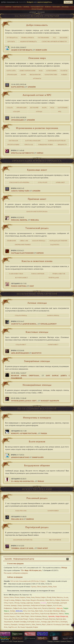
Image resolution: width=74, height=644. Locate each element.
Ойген (39, 587)
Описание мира (37, 58)
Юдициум (14, 624)
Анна (55, 587)
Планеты (64, 71)
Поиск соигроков (38, 274)
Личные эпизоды (37, 303)
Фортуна (52, 619)
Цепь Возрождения (20, 353)
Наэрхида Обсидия (41, 619)
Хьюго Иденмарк (53, 603)
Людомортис (9, 622)
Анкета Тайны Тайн (20, 191)
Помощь (50, 641)
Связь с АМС (24, 241)
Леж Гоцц (31, 611)
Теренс (31, 619)
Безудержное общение (37, 465)
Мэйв (54, 597)
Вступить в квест (22, 278)
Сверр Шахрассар (62, 616)
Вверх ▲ (70, 641)
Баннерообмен (53, 511)
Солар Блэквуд (9, 600)
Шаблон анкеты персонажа (37, 212)
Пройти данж (54, 278)
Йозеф (49, 597)
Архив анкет (60, 182)
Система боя (13, 141)
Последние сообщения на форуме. (16, 573)
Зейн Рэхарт (25, 616)
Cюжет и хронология (27, 71)
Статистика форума (14, 564)
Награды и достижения (58, 241)
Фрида (63, 611)
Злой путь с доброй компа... (24, 324)
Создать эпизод (21, 315)
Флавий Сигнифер (20, 622)
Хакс (18, 616)
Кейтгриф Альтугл (34, 622)
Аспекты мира (51, 71)
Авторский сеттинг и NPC (37, 95)
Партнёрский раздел (37, 527)
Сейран (40, 153)
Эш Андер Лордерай (25, 627)
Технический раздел (37, 228)
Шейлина (19, 611)
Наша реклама (21, 511)
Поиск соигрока (19, 286)
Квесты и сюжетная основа (37, 261)
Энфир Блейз (41, 50)
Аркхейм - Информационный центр (19, 559)
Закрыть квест (53, 345)
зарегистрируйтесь (45, 2)
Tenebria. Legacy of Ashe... (23, 548)
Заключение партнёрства (23, 540)
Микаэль (35, 220)
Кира (28, 600)
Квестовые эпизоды (37, 332)
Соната (30, 608)
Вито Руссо (56, 622)
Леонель (7, 624)
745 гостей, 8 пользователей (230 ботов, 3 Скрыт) (25, 581)
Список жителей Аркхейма (19, 182)
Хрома (34, 587)
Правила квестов (59, 274)
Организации (12, 75)
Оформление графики (23, 245)
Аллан (66, 597)
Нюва (50, 587)
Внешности (62, 145)
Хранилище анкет (37, 170)
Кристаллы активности (22, 153)
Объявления (11, 241)
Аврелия (59, 608)
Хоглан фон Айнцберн (52, 611)
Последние (41, 12)
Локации (16, 112)
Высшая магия (35, 75)
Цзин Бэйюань (19, 613)
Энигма (39, 624)
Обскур (64, 568)
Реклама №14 (17, 519)
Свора (20, 605)
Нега (25, 611)
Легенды (39, 112)
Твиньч (61, 613)
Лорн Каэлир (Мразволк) (49, 613)
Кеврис (36, 627)
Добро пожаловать (37, 25)
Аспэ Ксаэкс (58, 605)
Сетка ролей (43, 182)
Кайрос (43, 597)
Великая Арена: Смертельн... (25, 375)
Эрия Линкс (39, 611)
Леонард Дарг (46, 622)
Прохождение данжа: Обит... (24, 401)
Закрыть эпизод (53, 315)
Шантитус (37, 353)
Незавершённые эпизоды (37, 385)
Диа (10, 619)
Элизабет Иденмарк (50, 401)
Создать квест (21, 345)
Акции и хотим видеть (28, 42)
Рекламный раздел (37, 498)
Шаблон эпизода (39, 241)
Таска (6, 619)
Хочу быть (11, 42)
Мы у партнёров (55, 540)
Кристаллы (29, 145)
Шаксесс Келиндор (54, 624)
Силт (32, 286)
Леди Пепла (35, 613)
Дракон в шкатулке (20, 457)
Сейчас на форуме (14, 577)
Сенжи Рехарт (23, 619)
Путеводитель (12, 38)
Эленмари (64, 622)
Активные (33, 12)
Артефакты (37, 78)
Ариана (6, 613)
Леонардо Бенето (25, 624)
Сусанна (43, 603)
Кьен (12, 613)
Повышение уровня (45, 145)
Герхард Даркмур (48, 324)
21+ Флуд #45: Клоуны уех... (23, 481)
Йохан (41, 481)
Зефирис (49, 605)
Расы (41, 71)
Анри (25, 608)
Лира (24, 600)
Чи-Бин (15, 619)
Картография (63, 108)
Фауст (44, 624)
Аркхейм (32, 87)
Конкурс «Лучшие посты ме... (24, 433)
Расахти (45, 608)
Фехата (28, 613)
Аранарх (14, 605)
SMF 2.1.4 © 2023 (7, 641)
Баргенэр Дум (61, 619)
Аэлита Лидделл (10, 616)
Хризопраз (26, 605)
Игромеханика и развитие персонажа (37, 128)
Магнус (45, 616)
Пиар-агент (43, 548)
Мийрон (30, 519)
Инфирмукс (8, 608)
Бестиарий (34, 108)
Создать (10, 108)
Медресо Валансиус (38, 600)
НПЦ (60, 112)
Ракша (44, 433)
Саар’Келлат (12, 627)
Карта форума (18, 87)
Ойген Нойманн (36, 616)
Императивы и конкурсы (37, 418)
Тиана (66, 613)
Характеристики (51, 75)
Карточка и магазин (33, 141)
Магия (23, 75)
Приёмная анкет (37, 199)
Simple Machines (18, 641)
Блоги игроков (37, 441)
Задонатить (55, 245)
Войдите (30, 2)
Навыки (64, 75)
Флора (44, 108)
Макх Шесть (50, 600)
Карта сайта (11, 71)
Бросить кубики (13, 145)
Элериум (37, 603)
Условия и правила (60, 641)
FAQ (54, 38)
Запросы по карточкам (57, 141)
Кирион (40, 253)
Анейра (12, 611)
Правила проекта (28, 38)
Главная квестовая (16, 274)
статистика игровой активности (54, 42)
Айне (33, 624)
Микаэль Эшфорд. (19, 220)
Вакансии (64, 38)
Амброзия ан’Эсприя (38, 605)
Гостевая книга (43, 38)
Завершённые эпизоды (37, 361)
